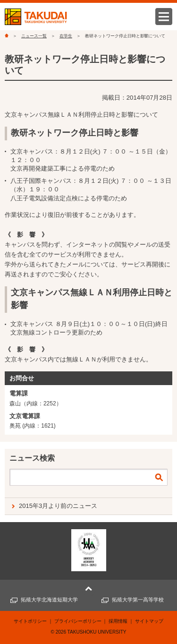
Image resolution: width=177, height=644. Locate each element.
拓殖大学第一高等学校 (138, 600)
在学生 (66, 36)
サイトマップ (149, 621)
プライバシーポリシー (78, 621)
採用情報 (118, 621)
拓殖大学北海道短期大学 (49, 600)
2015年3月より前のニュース (58, 506)
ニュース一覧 (34, 36)
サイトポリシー (30, 621)
